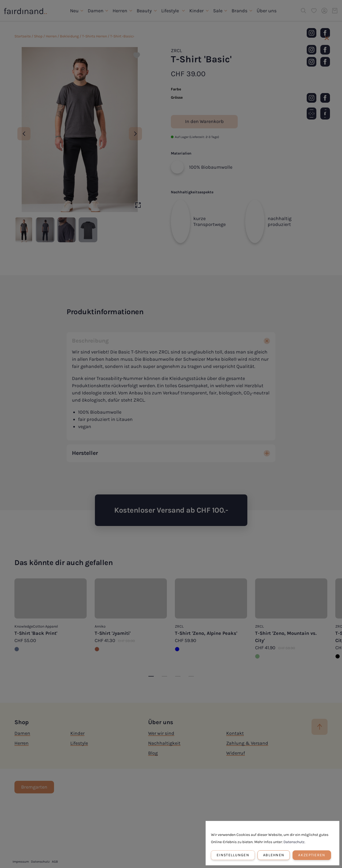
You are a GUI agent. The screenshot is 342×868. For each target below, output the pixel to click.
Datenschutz (294, 842)
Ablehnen (274, 855)
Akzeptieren (312, 855)
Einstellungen (233, 855)
